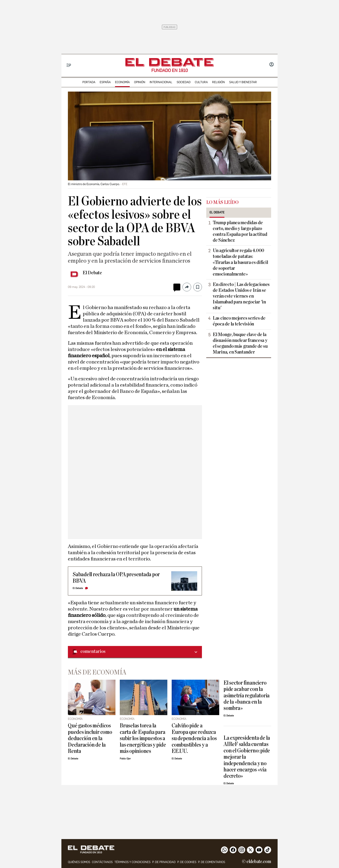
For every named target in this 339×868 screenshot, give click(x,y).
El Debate (92, 273)
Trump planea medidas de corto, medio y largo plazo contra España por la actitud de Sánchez (240, 231)
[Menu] (69, 65)
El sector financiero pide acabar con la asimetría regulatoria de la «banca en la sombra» (247, 696)
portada (89, 82)
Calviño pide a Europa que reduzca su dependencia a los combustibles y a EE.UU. (194, 738)
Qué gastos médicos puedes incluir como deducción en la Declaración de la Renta (90, 738)
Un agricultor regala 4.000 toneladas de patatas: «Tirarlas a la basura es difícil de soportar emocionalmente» (240, 262)
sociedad (184, 82)
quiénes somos (79, 862)
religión (218, 82)
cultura (201, 82)
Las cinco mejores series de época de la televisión (239, 321)
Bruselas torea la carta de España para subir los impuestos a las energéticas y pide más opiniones (143, 738)
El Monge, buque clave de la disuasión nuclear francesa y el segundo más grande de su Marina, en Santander (240, 343)
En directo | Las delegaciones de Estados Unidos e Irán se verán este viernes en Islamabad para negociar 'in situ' (241, 296)
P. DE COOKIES (187, 862)
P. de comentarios (212, 862)
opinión (140, 82)
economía (122, 82)
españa (105, 82)
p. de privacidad (164, 862)
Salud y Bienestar (243, 82)
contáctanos (102, 862)
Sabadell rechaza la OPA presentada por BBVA (116, 578)
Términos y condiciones (132, 862)
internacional (161, 82)
